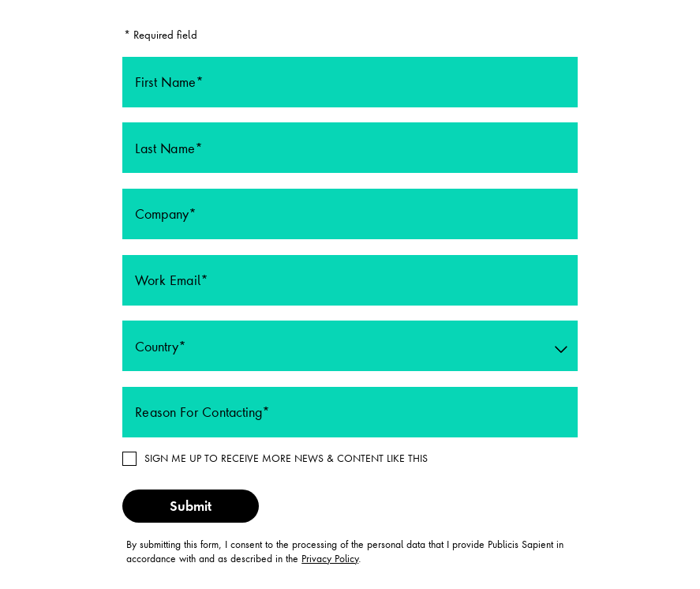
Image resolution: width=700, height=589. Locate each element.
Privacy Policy (330, 558)
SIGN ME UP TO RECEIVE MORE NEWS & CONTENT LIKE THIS (286, 458)
